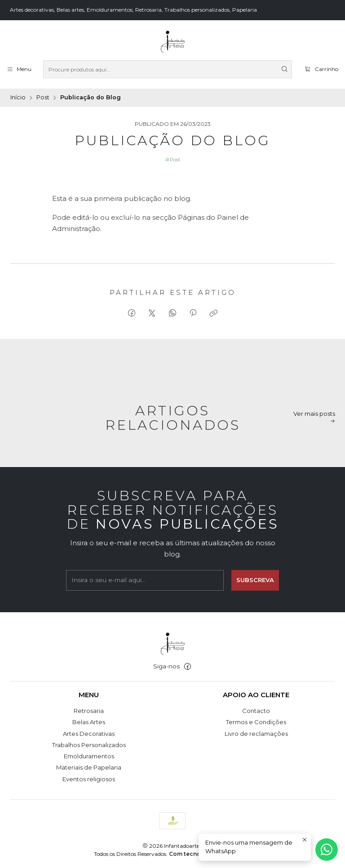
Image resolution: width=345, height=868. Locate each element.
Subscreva (255, 586)
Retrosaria (89, 711)
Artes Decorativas (89, 734)
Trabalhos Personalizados (89, 745)
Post (43, 98)
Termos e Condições (256, 722)
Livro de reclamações (256, 734)
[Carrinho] (321, 69)
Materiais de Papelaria (89, 767)
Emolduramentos (89, 756)
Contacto (256, 711)
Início (18, 98)
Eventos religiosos (89, 779)
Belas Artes (89, 722)
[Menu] (19, 69)
